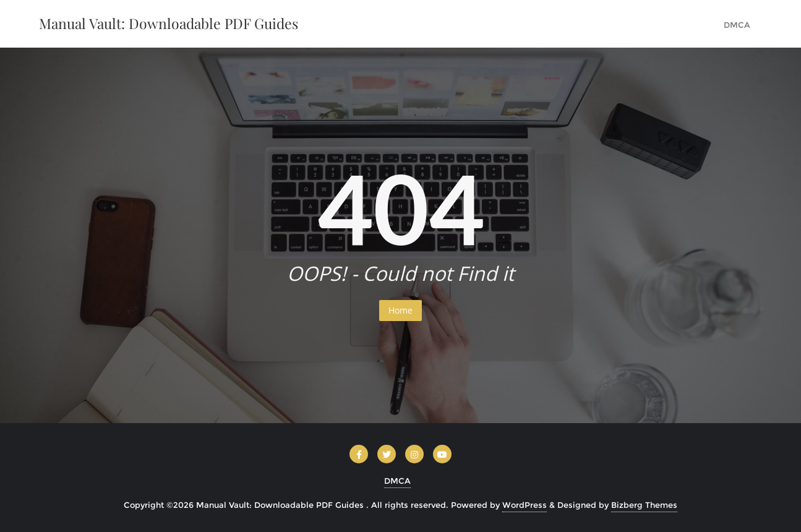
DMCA (397, 481)
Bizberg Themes (644, 505)
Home (400, 310)
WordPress (525, 505)
